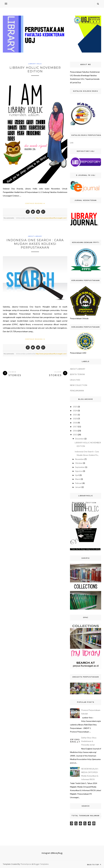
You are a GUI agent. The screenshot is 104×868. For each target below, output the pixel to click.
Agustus (79, 471)
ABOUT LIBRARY (35, 236)
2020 (75, 419)
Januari (78, 487)
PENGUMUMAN (77, 391)
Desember (80, 439)
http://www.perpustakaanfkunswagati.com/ (51, 218)
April (77, 475)
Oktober (79, 463)
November (80, 459)
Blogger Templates (41, 864)
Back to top (94, 865)
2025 (75, 407)
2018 (75, 423)
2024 (75, 411)
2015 (75, 435)
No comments (9, 218)
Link (72, 143)
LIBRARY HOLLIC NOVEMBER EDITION (35, 69)
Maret (78, 479)
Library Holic (35, 64)
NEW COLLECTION (79, 385)
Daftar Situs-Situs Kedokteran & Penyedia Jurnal (89, 741)
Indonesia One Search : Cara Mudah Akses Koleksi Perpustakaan (35, 244)
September (80, 467)
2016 (75, 431)
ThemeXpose (26, 864)
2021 (75, 415)
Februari (79, 483)
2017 (75, 427)
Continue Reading (35, 203)
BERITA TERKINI (77, 374)
